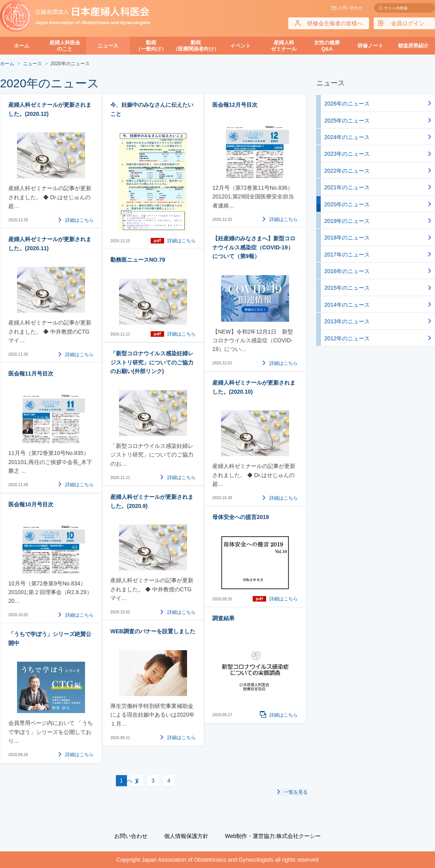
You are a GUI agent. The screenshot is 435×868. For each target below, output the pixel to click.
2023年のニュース (347, 154)
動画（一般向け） (151, 46)
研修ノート (370, 46)
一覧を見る (296, 792)
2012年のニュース (347, 338)
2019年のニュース (347, 221)
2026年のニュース (347, 104)
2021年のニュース (347, 187)
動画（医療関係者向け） (196, 46)
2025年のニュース (347, 121)
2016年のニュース (347, 271)
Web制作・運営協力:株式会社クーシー (273, 836)
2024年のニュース (347, 137)
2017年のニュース (347, 255)
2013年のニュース (347, 321)
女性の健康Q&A (327, 46)
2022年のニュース (347, 171)
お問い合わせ (350, 8)
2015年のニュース (347, 288)
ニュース (108, 46)
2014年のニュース (347, 305)
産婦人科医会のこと (65, 46)
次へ (183, 781)
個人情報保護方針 (186, 836)
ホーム (22, 46)
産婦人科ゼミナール (284, 46)
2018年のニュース (347, 238)
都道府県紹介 (413, 46)
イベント (240, 46)
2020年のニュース (347, 204)
